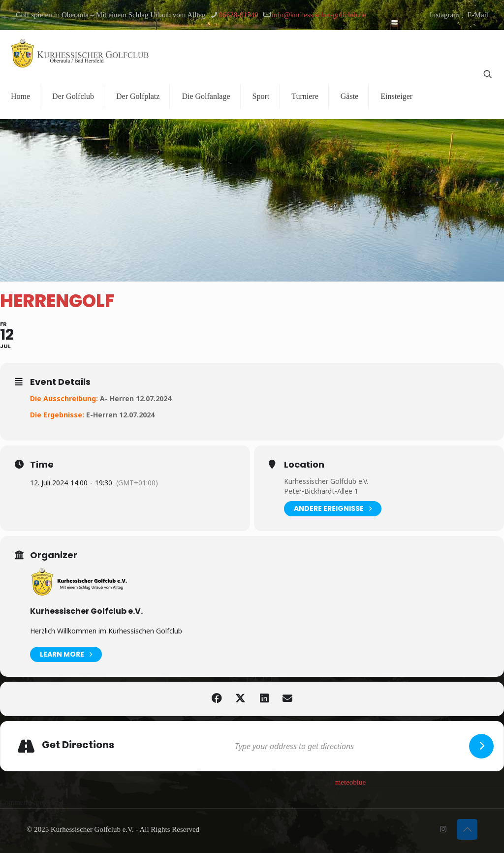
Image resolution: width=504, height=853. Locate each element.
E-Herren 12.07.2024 (120, 415)
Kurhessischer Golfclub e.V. (326, 481)
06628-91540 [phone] (239, 15)
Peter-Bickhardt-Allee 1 (321, 491)
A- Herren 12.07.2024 (136, 398)
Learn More (66, 654)
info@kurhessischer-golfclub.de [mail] (319, 15)
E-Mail (478, 15)
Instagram (444, 15)
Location (304, 465)
